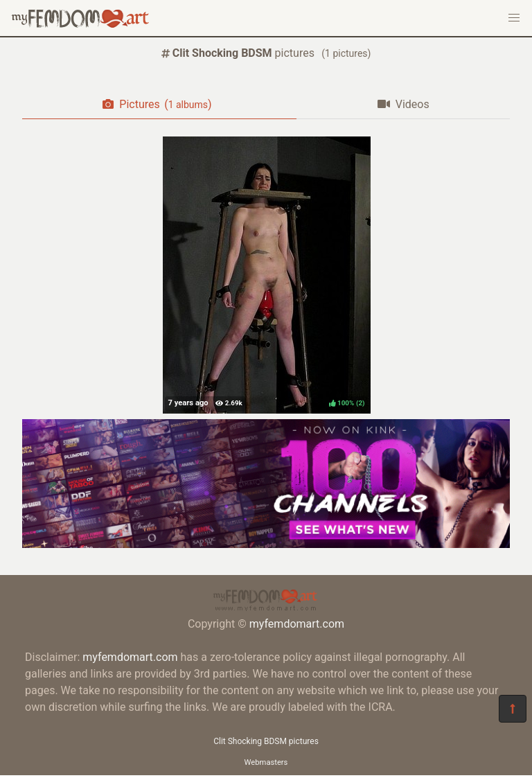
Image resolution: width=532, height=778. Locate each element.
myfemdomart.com (297, 624)
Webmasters (266, 762)
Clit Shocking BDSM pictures (266, 741)
